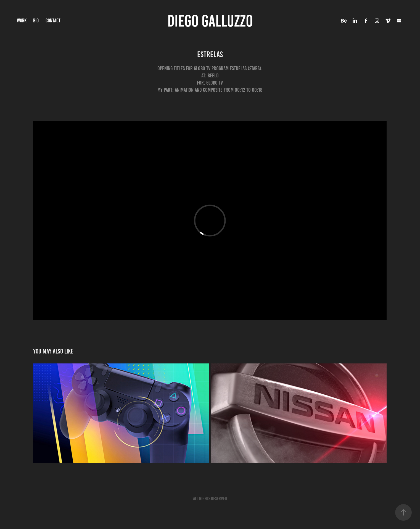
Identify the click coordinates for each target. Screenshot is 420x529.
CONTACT (53, 21)
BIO (36, 21)
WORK (22, 21)
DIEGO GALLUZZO (210, 21)
